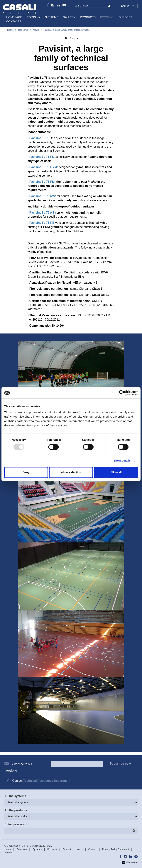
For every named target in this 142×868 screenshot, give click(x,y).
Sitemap (9, 853)
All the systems (15, 796)
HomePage (14, 17)
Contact (92, 849)
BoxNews (107, 17)
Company (34, 17)
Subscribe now (120, 764)
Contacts (14, 21)
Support (126, 17)
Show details (122, 461)
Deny (26, 472)
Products (88, 17)
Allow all (116, 472)
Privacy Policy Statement (116, 849)
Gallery (69, 17)
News (36, 30)
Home (10, 30)
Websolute (130, 863)
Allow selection (71, 472)
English (125, 6)
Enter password (16, 824)
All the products (16, 810)
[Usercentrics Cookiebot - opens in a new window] (122, 393)
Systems (52, 17)
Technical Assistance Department (47, 781)
